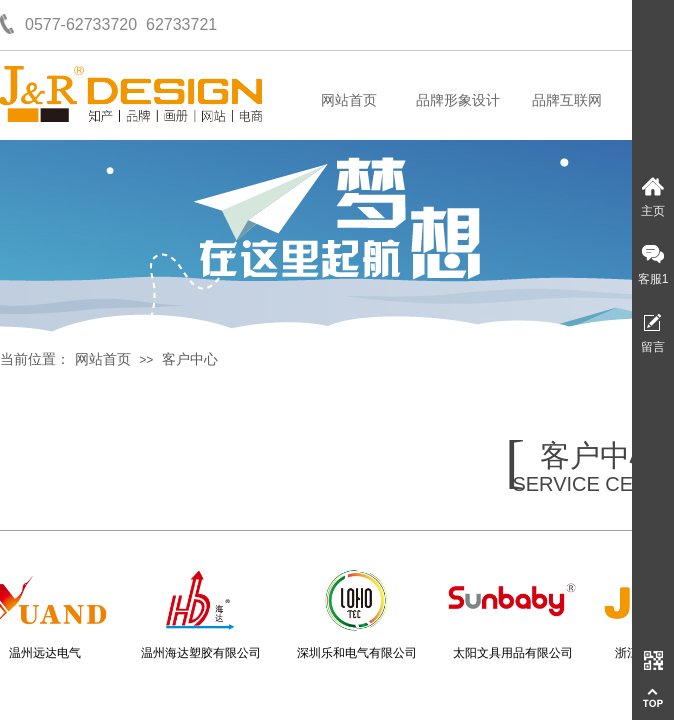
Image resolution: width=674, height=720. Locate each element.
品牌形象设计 (458, 100)
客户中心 (190, 359)
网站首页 (349, 100)
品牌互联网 (567, 100)
